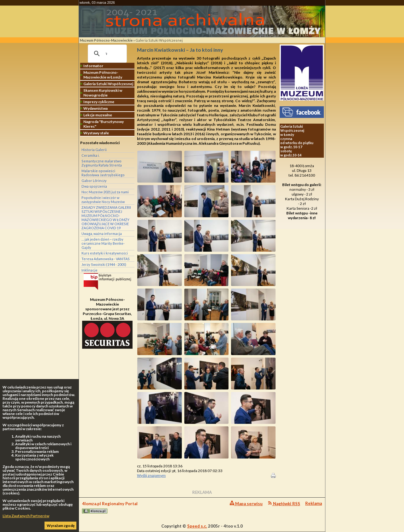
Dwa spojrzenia (94, 186)
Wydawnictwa (95, 108)
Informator (93, 66)
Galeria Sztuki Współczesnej (159, 40)
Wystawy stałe (96, 133)
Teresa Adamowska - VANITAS (106, 259)
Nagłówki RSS (284, 503)
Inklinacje (89, 270)
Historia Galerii (94, 150)
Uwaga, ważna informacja (102, 234)
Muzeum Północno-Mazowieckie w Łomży (103, 75)
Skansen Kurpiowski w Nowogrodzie (103, 93)
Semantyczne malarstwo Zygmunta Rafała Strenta (102, 163)
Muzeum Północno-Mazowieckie (106, 40)
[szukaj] (106, 54)
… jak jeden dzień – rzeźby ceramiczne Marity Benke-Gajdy (103, 243)
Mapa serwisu (246, 503)
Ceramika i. (90, 155)
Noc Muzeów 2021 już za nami (105, 192)
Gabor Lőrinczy (94, 181)
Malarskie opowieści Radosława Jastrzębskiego (103, 173)
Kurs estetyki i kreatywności (105, 253)
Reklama (314, 503)
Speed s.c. (197, 526)
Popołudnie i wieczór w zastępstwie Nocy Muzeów (103, 200)
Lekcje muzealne (98, 115)
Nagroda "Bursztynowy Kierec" (104, 124)
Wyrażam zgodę (61, 526)
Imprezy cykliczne (99, 102)
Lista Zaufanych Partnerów (26, 516)
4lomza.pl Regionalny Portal (110, 507)
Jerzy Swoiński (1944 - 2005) (104, 264)
